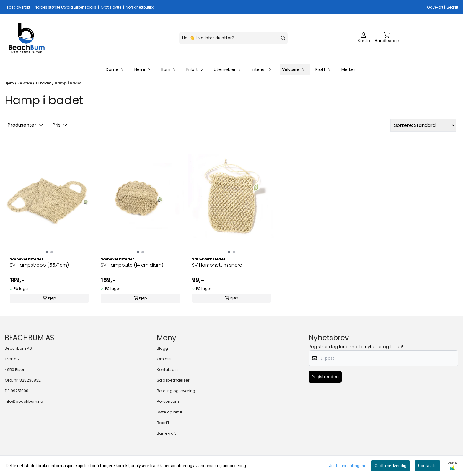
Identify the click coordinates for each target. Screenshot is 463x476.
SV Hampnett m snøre (217, 265)
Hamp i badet (68, 83)
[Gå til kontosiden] (364, 38)
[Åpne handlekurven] (387, 38)
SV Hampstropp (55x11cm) (39, 265)
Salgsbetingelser (173, 380)
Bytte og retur (170, 412)
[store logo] (27, 38)
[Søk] (233, 38)
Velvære (25, 83)
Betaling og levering (176, 391)
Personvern (168, 401)
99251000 (19, 391)
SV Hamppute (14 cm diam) (132, 265)
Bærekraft (166, 433)
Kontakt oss (168, 370)
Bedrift (163, 423)
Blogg (162, 348)
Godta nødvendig (391, 466)
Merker (348, 69)
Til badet (44, 83)
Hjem (10, 83)
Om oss (164, 359)
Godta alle (427, 466)
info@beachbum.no (24, 401)
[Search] (283, 38)
